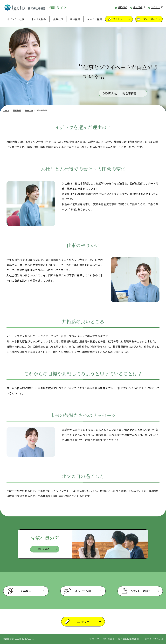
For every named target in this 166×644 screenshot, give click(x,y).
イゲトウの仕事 (16, 19)
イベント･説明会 (149, 19)
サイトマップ (91, 639)
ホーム (6, 110)
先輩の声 (58, 19)
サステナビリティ (152, 639)
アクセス (157, 7)
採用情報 (17, 110)
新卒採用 (75, 19)
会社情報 (139, 7)
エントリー (119, 19)
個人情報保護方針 (128, 639)
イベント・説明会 (140, 591)
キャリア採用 (95, 19)
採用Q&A (122, 7)
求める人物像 (39, 19)
